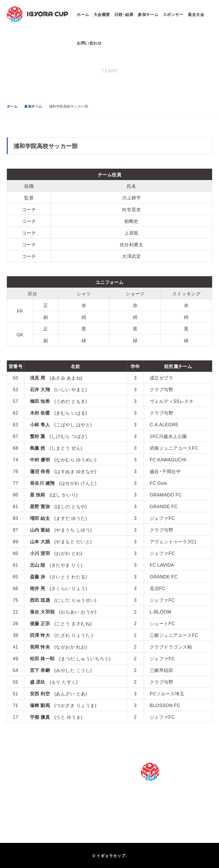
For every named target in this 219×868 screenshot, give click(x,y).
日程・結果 (124, 14)
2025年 (83, 782)
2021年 (83, 823)
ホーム (83, 14)
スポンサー (173, 14)
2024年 (83, 792)
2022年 (83, 812)
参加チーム (148, 14)
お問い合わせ (89, 43)
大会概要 (102, 14)
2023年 (83, 802)
